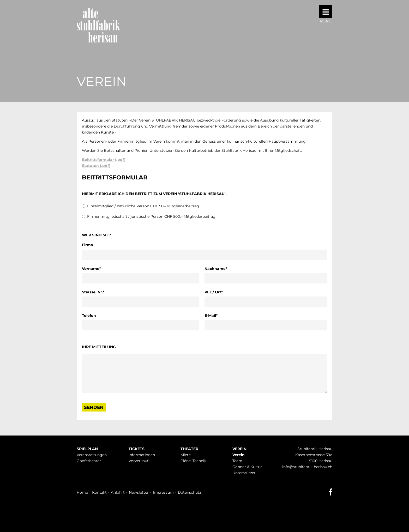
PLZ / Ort (214, 292)
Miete (186, 455)
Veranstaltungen (92, 455)
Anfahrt (118, 492)
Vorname (92, 268)
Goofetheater (89, 461)
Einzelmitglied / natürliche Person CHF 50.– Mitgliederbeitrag (143, 206)
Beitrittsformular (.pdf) (104, 160)
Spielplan (87, 449)
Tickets (137, 449)
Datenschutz (190, 492)
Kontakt (99, 492)
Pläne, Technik (193, 461)
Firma (88, 245)
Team (237, 461)
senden (94, 407)
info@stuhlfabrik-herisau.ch (307, 467)
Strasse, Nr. (93, 292)
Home (82, 492)
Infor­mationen (142, 455)
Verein (239, 449)
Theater (189, 449)
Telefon (89, 316)
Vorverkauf (139, 461)
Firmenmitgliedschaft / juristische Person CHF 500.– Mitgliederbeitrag (151, 216)
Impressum (163, 492)
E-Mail (214, 315)
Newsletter (139, 492)
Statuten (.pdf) (96, 166)
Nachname (216, 268)
